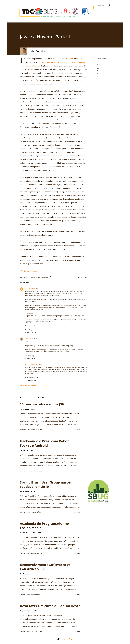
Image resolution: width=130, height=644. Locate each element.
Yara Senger (30, 288)
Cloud (98, 68)
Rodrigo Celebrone (32, 364)
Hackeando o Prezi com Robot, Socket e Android (45, 443)
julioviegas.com (31, 271)
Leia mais (77, 430)
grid (98, 73)
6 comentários (37, 553)
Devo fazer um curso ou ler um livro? (50, 606)
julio (98, 76)
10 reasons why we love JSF (42, 404)
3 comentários (37, 471)
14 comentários (37, 631)
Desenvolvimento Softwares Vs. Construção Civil (46, 567)
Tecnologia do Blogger (65, 639)
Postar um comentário (28, 385)
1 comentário (36, 512)
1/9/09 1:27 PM (31, 359)
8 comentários (37, 595)
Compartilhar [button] (101, 58)
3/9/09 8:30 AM (31, 381)
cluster (99, 71)
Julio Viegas (29, 339)
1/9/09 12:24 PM (31, 333)
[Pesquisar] (101, 5)
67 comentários (37, 430)
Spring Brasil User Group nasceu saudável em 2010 (46, 484)
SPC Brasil (69, 59)
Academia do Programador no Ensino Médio (44, 526)
